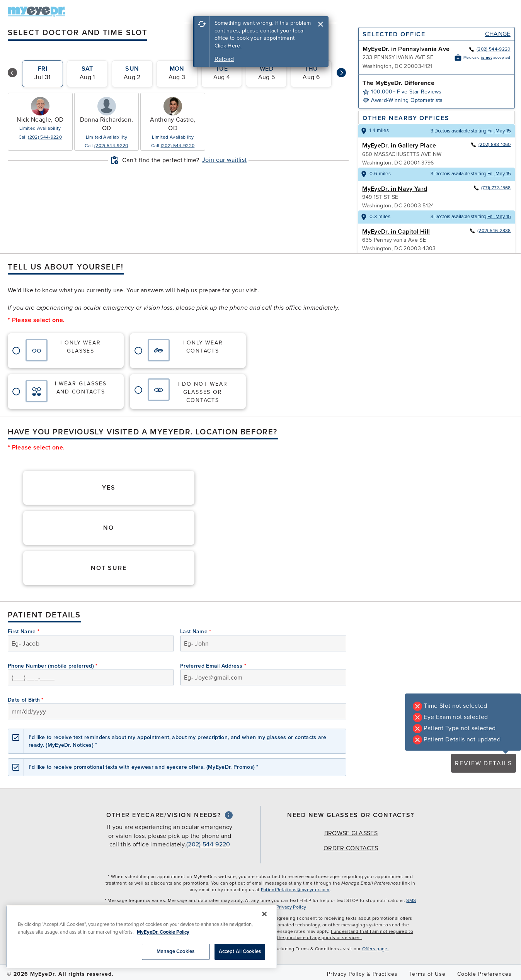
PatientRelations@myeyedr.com (295, 890)
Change (498, 34)
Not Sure (109, 568)
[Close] (264, 914)
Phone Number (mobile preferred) (53, 666)
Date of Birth (26, 700)
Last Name (196, 632)
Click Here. (228, 46)
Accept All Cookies (240, 951)
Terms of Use (427, 974)
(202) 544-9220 (45, 137)
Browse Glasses (351, 833)
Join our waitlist (224, 160)
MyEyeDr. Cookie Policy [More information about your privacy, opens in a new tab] (163, 932)
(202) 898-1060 (490, 144)
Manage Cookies (175, 951)
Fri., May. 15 (499, 131)
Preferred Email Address (213, 666)
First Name (24, 632)
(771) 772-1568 (492, 188)
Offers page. (375, 949)
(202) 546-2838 (490, 231)
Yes (109, 488)
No (109, 528)
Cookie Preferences (484, 974)
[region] (141, 937)
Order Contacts (351, 848)
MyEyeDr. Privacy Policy (280, 907)
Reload (224, 59)
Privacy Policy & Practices (362, 974)
